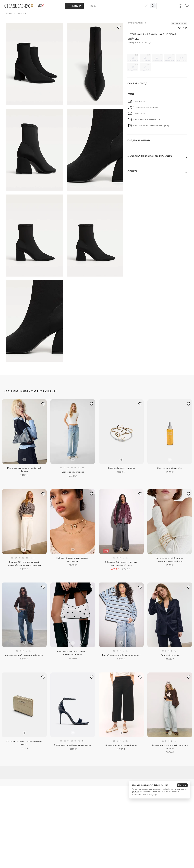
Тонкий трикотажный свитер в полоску (121, 655)
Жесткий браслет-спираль (121, 468)
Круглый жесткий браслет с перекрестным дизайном (170, 560)
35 (133, 59)
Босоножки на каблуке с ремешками (73, 745)
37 (157, 59)
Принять (182, 785)
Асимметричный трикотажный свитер (24, 655)
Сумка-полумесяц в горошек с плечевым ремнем (73, 653)
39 (182, 59)
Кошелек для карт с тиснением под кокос (24, 743)
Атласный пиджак (170, 655)
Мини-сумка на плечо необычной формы (24, 470)
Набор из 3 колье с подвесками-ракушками (73, 559)
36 (145, 59)
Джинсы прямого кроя (73, 472)
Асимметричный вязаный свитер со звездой (170, 747)
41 (145, 68)
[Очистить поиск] (146, 6)
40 (133, 68)
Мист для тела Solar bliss (170, 468)
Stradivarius (137, 23)
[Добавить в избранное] (43, 404)
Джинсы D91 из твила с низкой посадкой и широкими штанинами (24, 564)
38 (170, 59)
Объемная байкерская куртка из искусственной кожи (121, 564)
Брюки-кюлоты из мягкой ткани (121, 745)
